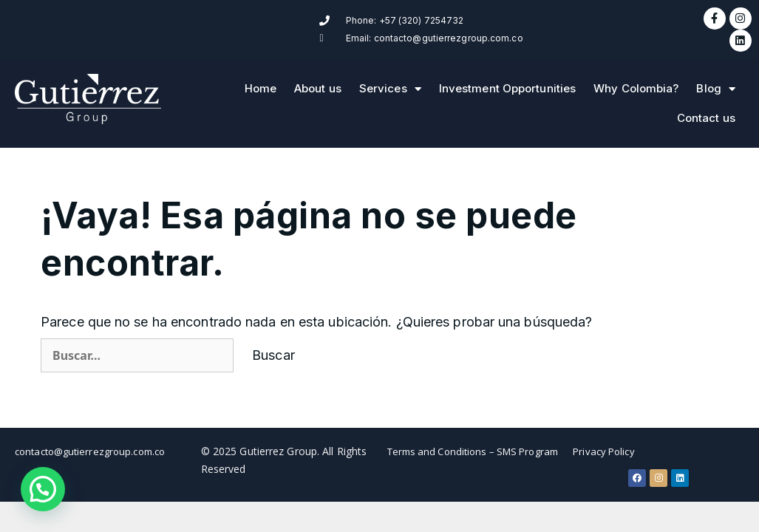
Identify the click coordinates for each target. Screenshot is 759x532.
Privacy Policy (603, 443)
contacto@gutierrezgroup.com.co (90, 443)
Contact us (706, 109)
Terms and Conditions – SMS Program (473, 443)
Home (261, 79)
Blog (716, 80)
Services (390, 80)
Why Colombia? (636, 79)
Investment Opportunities (507, 79)
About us (318, 79)
